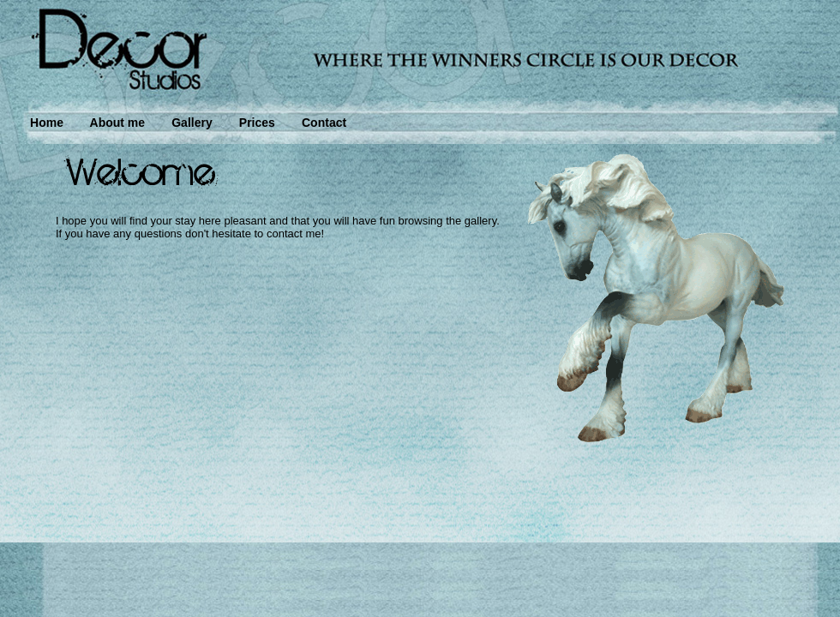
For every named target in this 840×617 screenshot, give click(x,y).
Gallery (192, 123)
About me (118, 123)
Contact (324, 123)
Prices (257, 123)
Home (47, 123)
